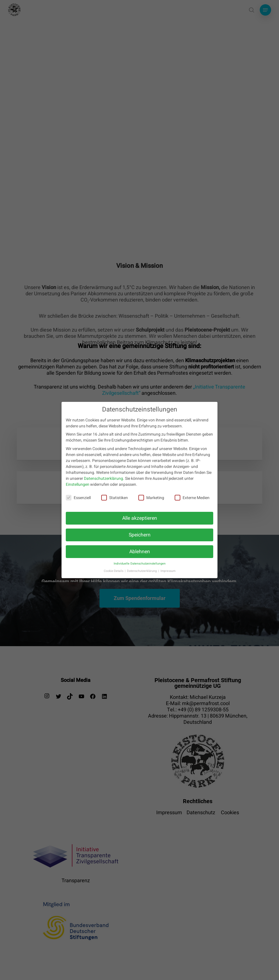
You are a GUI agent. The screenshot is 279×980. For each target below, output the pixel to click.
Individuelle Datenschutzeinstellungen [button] (140, 564)
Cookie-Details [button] (114, 571)
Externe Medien (192, 498)
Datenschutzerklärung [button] (142, 571)
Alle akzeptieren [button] (140, 518)
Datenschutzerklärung (103, 479)
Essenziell (78, 498)
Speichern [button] (140, 535)
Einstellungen (78, 484)
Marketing (151, 498)
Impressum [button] (168, 571)
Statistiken (115, 498)
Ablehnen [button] (140, 552)
